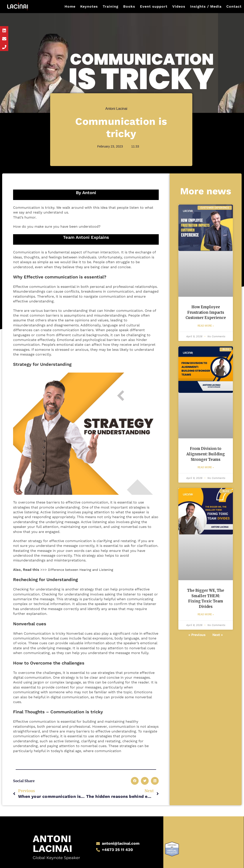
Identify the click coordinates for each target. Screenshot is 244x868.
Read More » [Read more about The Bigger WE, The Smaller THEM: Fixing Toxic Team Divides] (206, 637)
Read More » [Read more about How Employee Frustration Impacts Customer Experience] (206, 333)
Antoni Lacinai (51, 836)
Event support (154, 6)
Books (129, 6)
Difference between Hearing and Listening (84, 570)
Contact (234, 6)
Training (111, 6)
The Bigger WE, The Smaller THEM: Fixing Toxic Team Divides (206, 617)
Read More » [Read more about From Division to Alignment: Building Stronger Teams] (206, 482)
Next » (218, 658)
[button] (135, 781)
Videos (179, 6)
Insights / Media (206, 6)
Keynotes (89, 6)
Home (70, 6)
